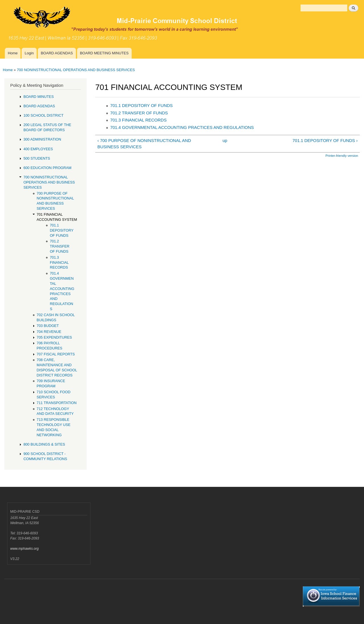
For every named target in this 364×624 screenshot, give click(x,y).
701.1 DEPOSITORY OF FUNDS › (325, 140)
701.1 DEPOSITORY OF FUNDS (141, 105)
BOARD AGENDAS (57, 53)
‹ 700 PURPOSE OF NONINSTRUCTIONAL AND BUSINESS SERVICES (144, 144)
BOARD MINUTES (39, 97)
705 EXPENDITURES (54, 337)
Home (13, 53)
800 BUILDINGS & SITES (44, 444)
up (225, 140)
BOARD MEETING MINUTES (104, 53)
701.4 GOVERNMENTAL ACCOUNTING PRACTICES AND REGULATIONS (182, 127)
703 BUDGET (48, 326)
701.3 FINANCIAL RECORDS (138, 120)
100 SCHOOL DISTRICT (43, 115)
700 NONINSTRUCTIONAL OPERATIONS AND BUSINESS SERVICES (76, 70)
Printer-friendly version (342, 156)
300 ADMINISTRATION (42, 139)
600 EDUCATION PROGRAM (47, 168)
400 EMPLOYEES (38, 149)
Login (29, 53)
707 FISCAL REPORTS (56, 354)
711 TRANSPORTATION (57, 403)
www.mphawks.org (24, 549)
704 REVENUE (49, 332)
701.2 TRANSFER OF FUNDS (139, 113)
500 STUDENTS (37, 158)
